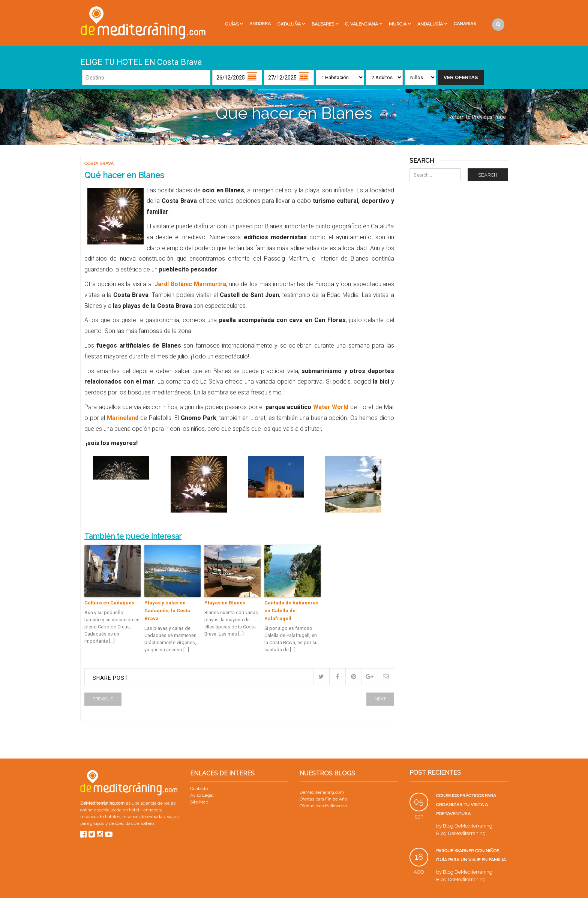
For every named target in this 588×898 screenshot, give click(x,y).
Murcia (398, 24)
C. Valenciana (361, 24)
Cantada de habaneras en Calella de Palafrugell (291, 611)
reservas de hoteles (100, 817)
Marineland (122, 418)
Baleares (323, 24)
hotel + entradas (144, 810)
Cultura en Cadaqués (109, 603)
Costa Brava (99, 163)
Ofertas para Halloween (323, 806)
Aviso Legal (202, 795)
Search (488, 175)
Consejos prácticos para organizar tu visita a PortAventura (466, 805)
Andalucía (430, 24)
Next (380, 699)
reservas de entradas (143, 817)
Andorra (260, 24)
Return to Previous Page (477, 117)
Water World (331, 407)
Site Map (199, 802)
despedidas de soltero (131, 823)
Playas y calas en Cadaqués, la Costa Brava (167, 611)
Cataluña (289, 24)
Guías (232, 24)
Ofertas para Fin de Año (323, 799)
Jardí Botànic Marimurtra (190, 284)
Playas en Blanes (225, 603)
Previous (103, 699)
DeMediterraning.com (322, 792)
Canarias (465, 24)
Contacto (199, 789)
